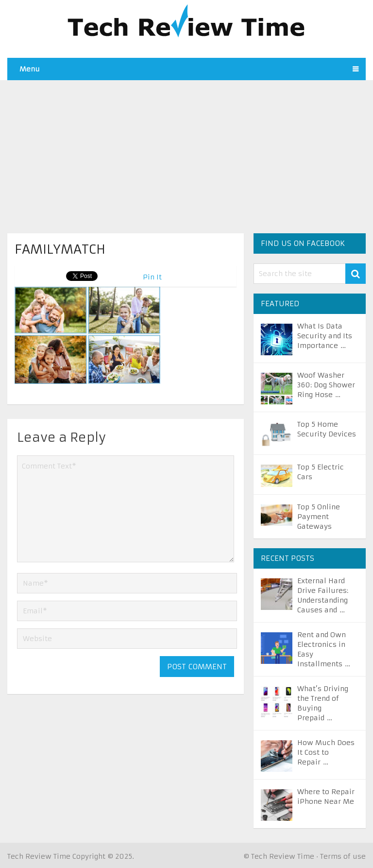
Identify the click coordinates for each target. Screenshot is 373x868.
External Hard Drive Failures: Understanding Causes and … (323, 595)
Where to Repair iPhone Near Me (326, 797)
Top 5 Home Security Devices (327, 429)
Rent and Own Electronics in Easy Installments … (324, 649)
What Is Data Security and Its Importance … (325, 336)
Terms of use (343, 856)
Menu (30, 69)
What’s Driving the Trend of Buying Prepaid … (323, 703)
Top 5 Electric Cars (321, 472)
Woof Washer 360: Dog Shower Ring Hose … (326, 385)
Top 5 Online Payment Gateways (319, 517)
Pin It (152, 277)
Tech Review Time (39, 856)
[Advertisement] (186, 148)
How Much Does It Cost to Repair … (326, 752)
